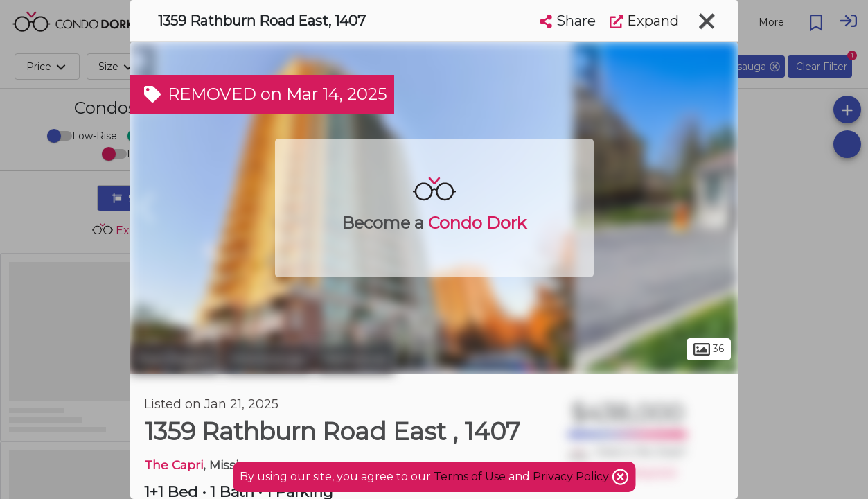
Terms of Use (470, 476)
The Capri (174, 465)
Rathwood (355, 359)
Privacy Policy (572, 476)
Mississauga (268, 359)
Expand (644, 21)
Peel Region (175, 359)
